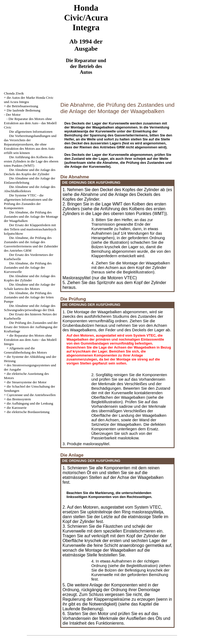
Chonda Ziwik (14, 93)
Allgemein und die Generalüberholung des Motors (25, 350)
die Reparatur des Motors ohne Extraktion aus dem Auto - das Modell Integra (30, 340)
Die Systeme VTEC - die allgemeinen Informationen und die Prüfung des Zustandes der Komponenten (28, 202)
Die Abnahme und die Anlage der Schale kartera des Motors (30, 287)
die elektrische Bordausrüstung (28, 412)
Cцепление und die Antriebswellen (31, 395)
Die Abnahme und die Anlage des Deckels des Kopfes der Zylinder (30, 172)
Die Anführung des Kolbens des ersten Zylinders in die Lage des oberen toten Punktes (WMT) (31, 161)
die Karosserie (17, 408)
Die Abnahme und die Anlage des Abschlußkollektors (30, 189)
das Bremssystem (19, 399)
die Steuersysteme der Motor (27, 382)
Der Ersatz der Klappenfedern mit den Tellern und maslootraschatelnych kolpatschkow (30, 229)
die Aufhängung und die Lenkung (30, 403)
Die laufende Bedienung (23, 110)
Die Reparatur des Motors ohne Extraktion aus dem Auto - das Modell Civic (30, 123)
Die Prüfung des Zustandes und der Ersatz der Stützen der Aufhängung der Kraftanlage (31, 327)
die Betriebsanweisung (22, 106)
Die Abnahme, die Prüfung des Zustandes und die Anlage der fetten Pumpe (29, 297)
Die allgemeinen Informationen (31, 132)
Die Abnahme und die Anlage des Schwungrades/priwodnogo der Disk (30, 308)
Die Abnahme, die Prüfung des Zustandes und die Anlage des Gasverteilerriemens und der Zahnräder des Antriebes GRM (31, 244)
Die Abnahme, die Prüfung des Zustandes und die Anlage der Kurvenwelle (28, 267)
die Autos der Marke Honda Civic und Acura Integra (29, 100)
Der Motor (13, 115)
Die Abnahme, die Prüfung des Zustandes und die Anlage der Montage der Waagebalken (31, 216)
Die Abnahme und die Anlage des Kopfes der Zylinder (30, 278)
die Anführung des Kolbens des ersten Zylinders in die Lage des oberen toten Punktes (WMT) (114, 211)
